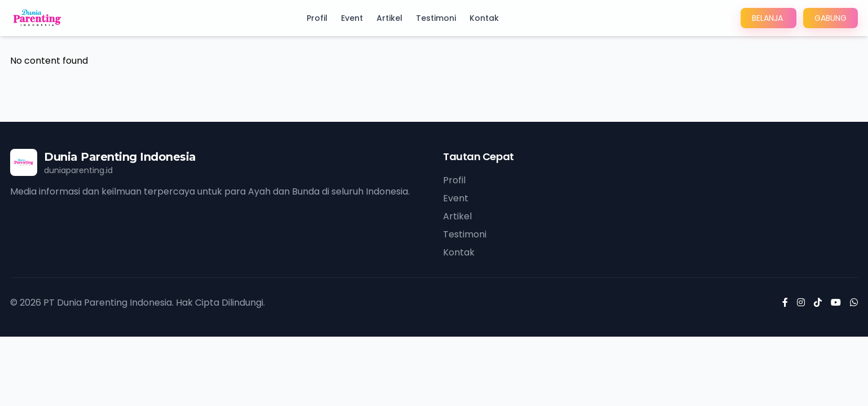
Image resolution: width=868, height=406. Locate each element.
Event (352, 18)
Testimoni (436, 18)
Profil (317, 18)
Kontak (484, 18)
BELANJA (769, 18)
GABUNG (831, 18)
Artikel (389, 18)
